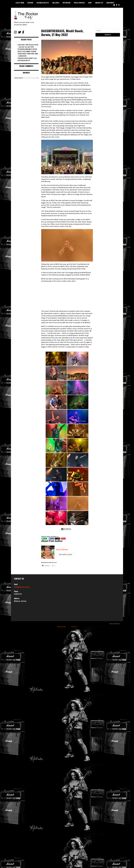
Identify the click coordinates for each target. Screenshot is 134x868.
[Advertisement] (67, 296)
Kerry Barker (62, 549)
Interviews (67, 3)
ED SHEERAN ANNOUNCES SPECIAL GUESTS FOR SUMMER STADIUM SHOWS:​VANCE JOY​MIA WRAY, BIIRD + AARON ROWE (28, 52)
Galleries (56, 3)
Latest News (20, 3)
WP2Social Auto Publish (61, 627)
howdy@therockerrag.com (22, 587)
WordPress (117, 624)
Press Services (79, 3)
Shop (90, 3)
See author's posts (66, 554)
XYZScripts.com (74, 627)
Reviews (30, 3)
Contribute (110, 3)
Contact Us (99, 3)
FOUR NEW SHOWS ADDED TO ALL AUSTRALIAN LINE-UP (27, 59)
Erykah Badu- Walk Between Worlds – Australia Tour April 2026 (28, 46)
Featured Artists (43, 3)
